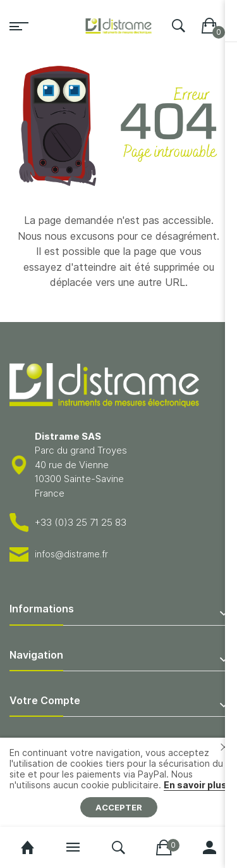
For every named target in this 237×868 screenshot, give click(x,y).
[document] (118, 782)
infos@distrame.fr (71, 554)
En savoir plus (195, 785)
